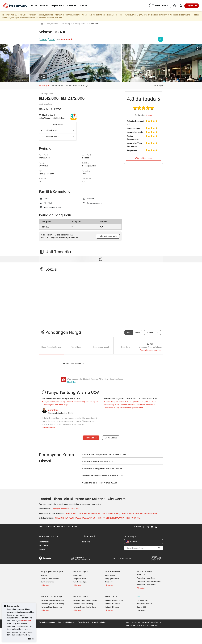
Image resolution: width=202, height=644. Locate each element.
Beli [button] (34, 6)
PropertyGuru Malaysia (52, 571)
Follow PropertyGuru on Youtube (151, 527)
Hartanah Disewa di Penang (83, 604)
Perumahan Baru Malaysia (145, 573)
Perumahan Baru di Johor (146, 578)
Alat (139, 596)
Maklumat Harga (80, 85)
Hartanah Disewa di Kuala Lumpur (85, 600)
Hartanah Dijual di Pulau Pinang (52, 604)
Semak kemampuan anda (151, 350)
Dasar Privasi (83, 622)
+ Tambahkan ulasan (144, 158)
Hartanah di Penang (112, 607)
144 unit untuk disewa (58, 137)
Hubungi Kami (88, 536)
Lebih (84, 6)
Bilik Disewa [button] (111, 582)
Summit (122, 558)
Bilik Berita (86, 542)
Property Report (157, 558)
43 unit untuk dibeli (58, 130)
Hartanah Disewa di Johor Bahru (85, 607)
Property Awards (81, 558)
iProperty (45, 558)
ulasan (149, 115)
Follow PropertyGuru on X (159, 527)
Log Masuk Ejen (142, 600)
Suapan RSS (141, 607)
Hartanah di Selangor (112, 604)
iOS (74, 526)
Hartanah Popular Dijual (52, 596)
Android (66, 526)
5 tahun (150, 333)
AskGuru (44, 575)
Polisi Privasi (26, 621)
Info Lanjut (44, 85)
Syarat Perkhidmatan (66, 622)
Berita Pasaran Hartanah (50, 579)
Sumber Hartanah (47, 582)
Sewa (137, 333)
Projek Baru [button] (58, 6)
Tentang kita (44, 542)
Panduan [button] (72, 6)
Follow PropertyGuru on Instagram (147, 527)
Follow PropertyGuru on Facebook (143, 527)
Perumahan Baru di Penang (147, 585)
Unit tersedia (57, 85)
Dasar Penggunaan (47, 622)
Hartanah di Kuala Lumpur (114, 600)
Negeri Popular (112, 596)
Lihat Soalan (111, 438)
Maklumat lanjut (48, 427)
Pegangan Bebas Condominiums (65, 509)
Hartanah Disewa (113, 571)
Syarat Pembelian (99, 622)
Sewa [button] (44, 6)
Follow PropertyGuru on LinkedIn (155, 527)
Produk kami (44, 546)
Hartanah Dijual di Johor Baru (51, 607)
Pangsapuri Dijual (79, 579)
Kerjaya (42, 549)
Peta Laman (141, 610)
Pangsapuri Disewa (112, 579)
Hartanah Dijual (80, 571)
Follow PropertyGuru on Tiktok (162, 527)
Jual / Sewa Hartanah (145, 604)
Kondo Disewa (110, 575)
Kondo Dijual (77, 575)
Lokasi (68, 85)
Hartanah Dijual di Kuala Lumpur (52, 600)
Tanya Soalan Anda (108, 236)
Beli (129, 333)
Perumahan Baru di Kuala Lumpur (149, 581)
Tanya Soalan (91, 438)
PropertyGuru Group (49, 536)
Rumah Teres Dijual (80, 582)
